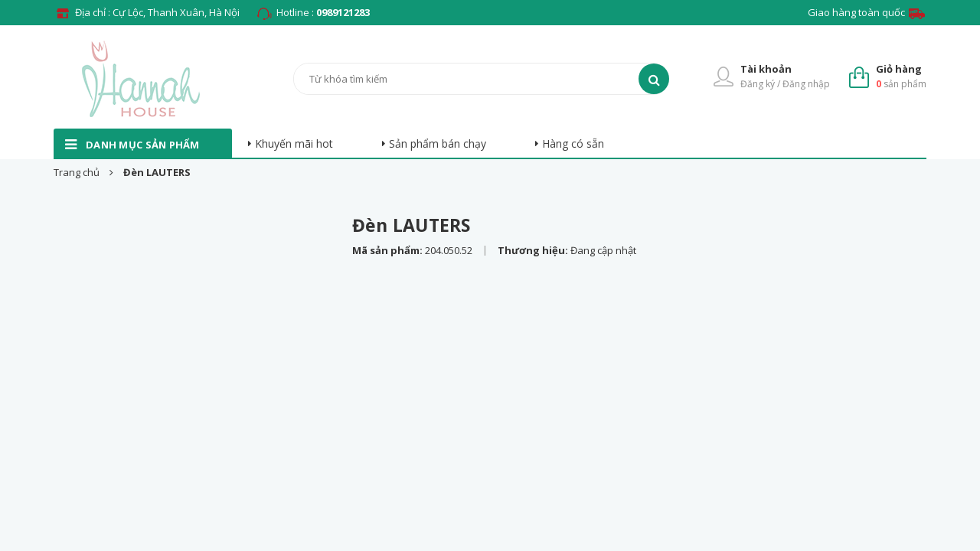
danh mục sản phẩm (143, 145)
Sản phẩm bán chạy (438, 143)
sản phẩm (901, 84)
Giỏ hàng (899, 69)
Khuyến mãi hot (294, 143)
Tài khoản (766, 69)
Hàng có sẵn (573, 143)
